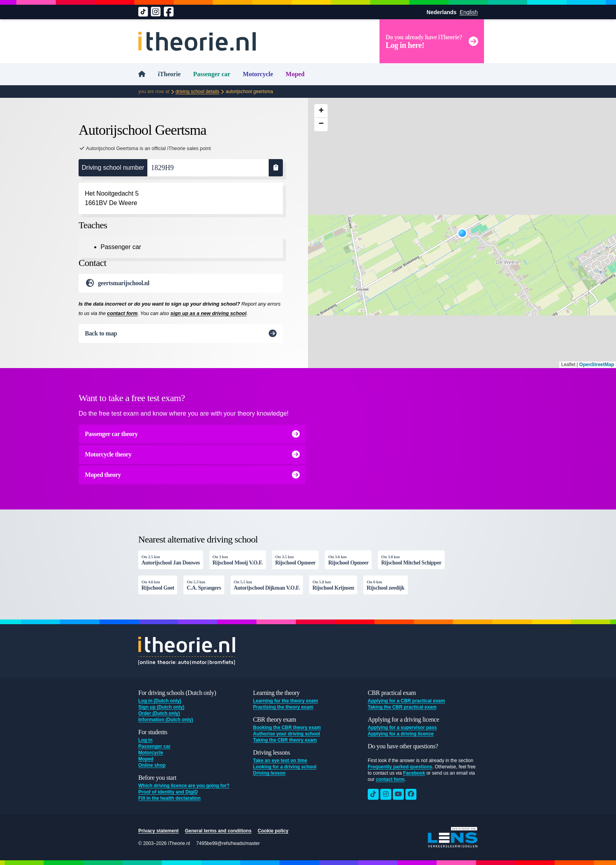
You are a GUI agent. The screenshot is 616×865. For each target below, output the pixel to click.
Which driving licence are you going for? (184, 786)
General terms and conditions (218, 831)
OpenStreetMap (597, 365)
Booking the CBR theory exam (287, 728)
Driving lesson (269, 773)
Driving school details (197, 92)
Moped (295, 74)
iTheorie (169, 74)
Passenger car (212, 74)
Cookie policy (273, 831)
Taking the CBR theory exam (285, 740)
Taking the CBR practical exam (402, 707)
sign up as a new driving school (208, 313)
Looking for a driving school (285, 767)
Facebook (414, 773)
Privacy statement (159, 831)
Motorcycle (258, 74)
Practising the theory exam (283, 707)
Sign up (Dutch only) (161, 707)
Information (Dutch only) (166, 720)
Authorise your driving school (287, 734)
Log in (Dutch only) (160, 701)
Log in (145, 740)
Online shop (152, 765)
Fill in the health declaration (170, 798)
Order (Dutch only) (159, 713)
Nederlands (442, 12)
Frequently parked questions (400, 767)
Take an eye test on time (280, 761)
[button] (462, 233)
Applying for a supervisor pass (402, 728)
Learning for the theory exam (285, 701)
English (469, 12)
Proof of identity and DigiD (168, 792)
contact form (123, 313)
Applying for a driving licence (401, 734)
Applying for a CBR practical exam (406, 701)
